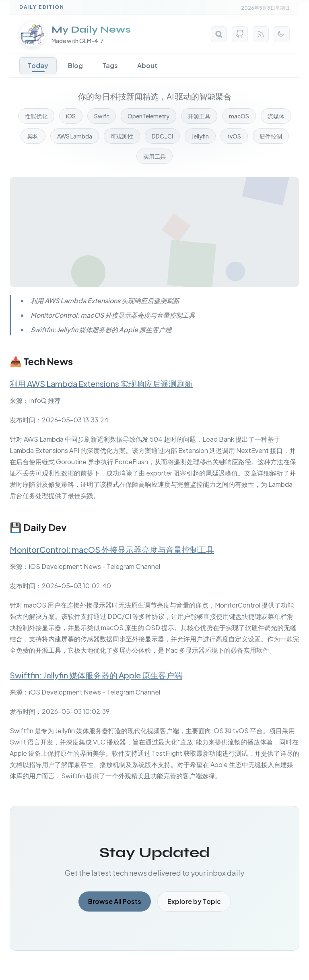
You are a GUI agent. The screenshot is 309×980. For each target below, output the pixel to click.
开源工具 (199, 116)
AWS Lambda (75, 136)
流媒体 (276, 116)
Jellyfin (200, 136)
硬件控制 (271, 136)
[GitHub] (240, 34)
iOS (71, 116)
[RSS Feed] (261, 34)
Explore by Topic (194, 901)
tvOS (234, 136)
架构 (33, 136)
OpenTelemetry (148, 116)
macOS (239, 116)
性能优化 (36, 116)
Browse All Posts (115, 901)
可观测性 (122, 136)
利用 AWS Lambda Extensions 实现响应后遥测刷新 (101, 384)
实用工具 (154, 156)
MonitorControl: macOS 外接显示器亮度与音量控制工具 (112, 549)
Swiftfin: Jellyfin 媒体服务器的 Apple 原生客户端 (96, 675)
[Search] (219, 34)
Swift (102, 116)
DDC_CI (162, 136)
